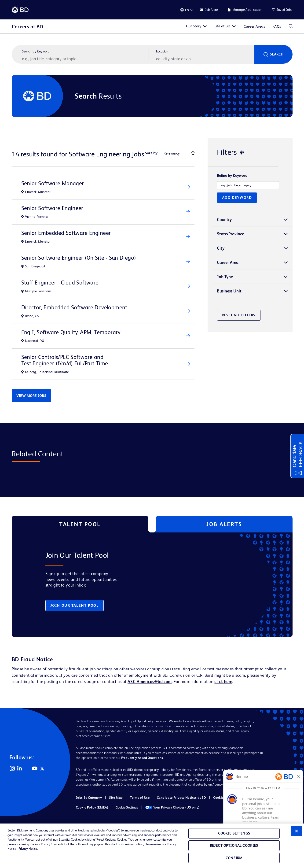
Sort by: (152, 153)
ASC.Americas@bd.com (150, 681)
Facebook (27, 768)
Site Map (116, 798)
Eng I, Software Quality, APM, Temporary (71, 332)
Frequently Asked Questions (142, 758)
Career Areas (254, 26)
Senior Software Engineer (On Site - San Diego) (79, 258)
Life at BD (222, 26)
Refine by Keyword (232, 176)
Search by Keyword (36, 51)
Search (277, 54)
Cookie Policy (223, 798)
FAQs (277, 26)
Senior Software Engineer (52, 208)
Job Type (225, 277)
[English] (187, 10)
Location (162, 51)
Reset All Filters (239, 315)
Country (224, 220)
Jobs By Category (89, 798)
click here (223, 681)
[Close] (297, 831)
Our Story (194, 26)
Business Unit (229, 291)
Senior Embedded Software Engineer (66, 233)
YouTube (35, 768)
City (221, 248)
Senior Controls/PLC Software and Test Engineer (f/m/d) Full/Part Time (65, 360)
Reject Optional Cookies (234, 845)
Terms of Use (140, 798)
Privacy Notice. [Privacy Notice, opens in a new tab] (28, 849)
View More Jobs (31, 396)
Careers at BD (27, 27)
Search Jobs (291, 26)
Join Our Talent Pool (75, 605)
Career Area (228, 262)
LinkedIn (20, 768)
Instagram (12, 768)
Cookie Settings (127, 807)
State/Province (231, 234)
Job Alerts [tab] (224, 524)
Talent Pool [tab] (80, 524)
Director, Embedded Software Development (74, 307)
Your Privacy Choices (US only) (172, 807)
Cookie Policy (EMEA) (92, 807)
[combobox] (205, 59)
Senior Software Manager (53, 183)
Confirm (234, 858)
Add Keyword (237, 198)
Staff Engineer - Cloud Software (60, 283)
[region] (152, 846)
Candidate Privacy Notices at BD (181, 798)
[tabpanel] (142, 585)
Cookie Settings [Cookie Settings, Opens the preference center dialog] (234, 833)
